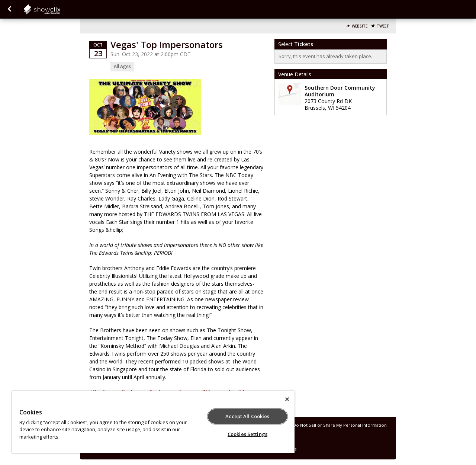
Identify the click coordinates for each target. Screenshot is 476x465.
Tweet (383, 26)
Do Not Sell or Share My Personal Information (340, 425)
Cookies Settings (247, 434)
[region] (153, 422)
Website (360, 26)
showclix (60, 9)
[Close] (287, 399)
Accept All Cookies (247, 416)
